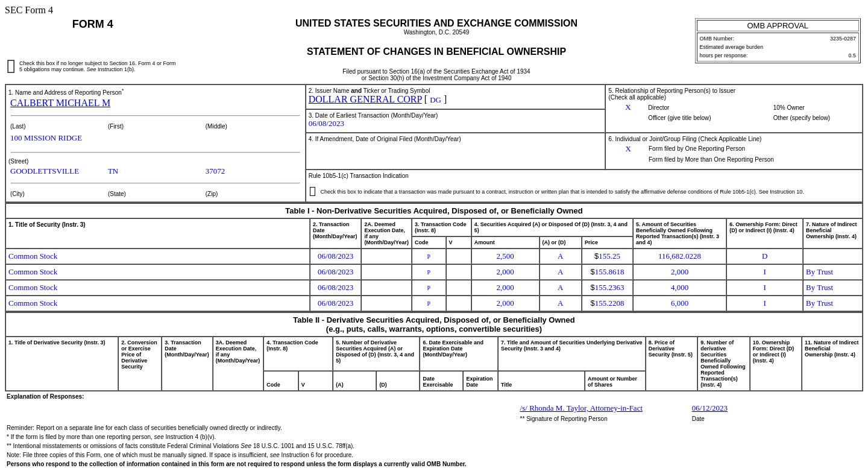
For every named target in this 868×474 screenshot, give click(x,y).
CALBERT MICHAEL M (60, 103)
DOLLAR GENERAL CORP (365, 99)
